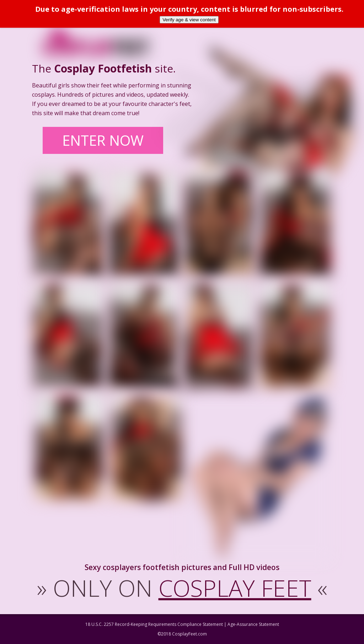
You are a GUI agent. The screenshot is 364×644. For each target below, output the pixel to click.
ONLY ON (182, 588)
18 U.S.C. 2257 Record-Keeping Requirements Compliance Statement (154, 624)
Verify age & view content (189, 20)
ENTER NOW (103, 140)
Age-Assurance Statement (253, 624)
